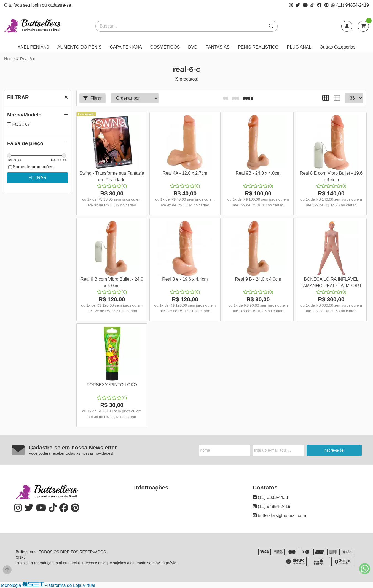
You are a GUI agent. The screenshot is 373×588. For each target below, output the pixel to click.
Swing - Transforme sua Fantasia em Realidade (112, 176)
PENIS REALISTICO (258, 47)
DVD (193, 47)
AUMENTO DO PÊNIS (80, 47)
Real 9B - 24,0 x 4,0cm (258, 173)
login (37, 5)
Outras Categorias (337, 47)
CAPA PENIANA (126, 47)
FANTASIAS (218, 47)
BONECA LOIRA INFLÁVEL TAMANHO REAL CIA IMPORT (331, 282)
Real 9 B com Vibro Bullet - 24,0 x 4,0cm (112, 282)
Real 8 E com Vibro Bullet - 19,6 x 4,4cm (331, 176)
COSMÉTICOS (165, 47)
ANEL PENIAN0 (33, 47)
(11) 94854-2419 (350, 5)
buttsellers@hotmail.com (280, 516)
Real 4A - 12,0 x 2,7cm (185, 173)
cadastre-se (60, 5)
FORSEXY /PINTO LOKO (112, 385)
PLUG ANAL (299, 47)
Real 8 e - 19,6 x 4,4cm (185, 279)
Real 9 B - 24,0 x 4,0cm (258, 279)
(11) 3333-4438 (270, 497)
